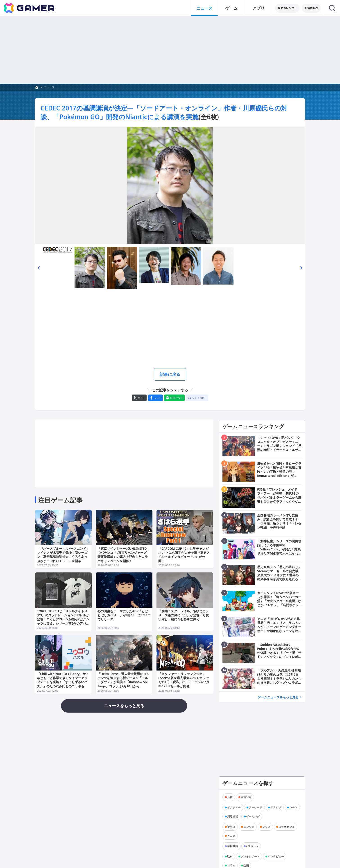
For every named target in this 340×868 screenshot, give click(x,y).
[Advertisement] (170, 330)
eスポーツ (252, 846)
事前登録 (246, 797)
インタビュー (276, 856)
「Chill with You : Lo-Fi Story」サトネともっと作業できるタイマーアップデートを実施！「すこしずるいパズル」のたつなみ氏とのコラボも (63, 680)
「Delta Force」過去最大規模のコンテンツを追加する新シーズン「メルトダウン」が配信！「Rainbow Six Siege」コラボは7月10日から (124, 680)
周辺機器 (233, 816)
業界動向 (233, 846)
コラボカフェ (287, 827)
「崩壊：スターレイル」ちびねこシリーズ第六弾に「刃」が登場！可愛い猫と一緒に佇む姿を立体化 (184, 615)
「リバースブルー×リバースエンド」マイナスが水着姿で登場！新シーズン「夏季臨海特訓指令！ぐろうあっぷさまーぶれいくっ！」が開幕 (63, 555)
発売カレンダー (287, 8)
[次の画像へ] (170, 185)
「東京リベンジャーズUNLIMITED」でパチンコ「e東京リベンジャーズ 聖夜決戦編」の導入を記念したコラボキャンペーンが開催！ (124, 555)
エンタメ (249, 827)
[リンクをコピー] (197, 398)
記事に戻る (170, 374)
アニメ (231, 836)
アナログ (276, 807)
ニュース (49, 87)
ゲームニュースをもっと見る (278, 697)
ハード (293, 807)
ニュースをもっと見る (124, 706)
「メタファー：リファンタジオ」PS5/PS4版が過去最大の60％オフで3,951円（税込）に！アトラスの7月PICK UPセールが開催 (184, 680)
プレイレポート (250, 856)
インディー (234, 807)
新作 (230, 797)
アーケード (256, 807)
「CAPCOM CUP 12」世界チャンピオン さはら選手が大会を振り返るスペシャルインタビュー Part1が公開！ (184, 555)
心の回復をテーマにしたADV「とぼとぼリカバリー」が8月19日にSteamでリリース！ (124, 615)
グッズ (266, 827)
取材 (230, 856)
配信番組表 (311, 8)
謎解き (231, 827)
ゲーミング (253, 816)
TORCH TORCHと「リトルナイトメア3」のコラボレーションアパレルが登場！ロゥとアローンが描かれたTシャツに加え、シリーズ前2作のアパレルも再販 (63, 619)
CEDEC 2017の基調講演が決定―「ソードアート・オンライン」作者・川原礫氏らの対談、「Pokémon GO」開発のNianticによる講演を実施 (164, 112)
